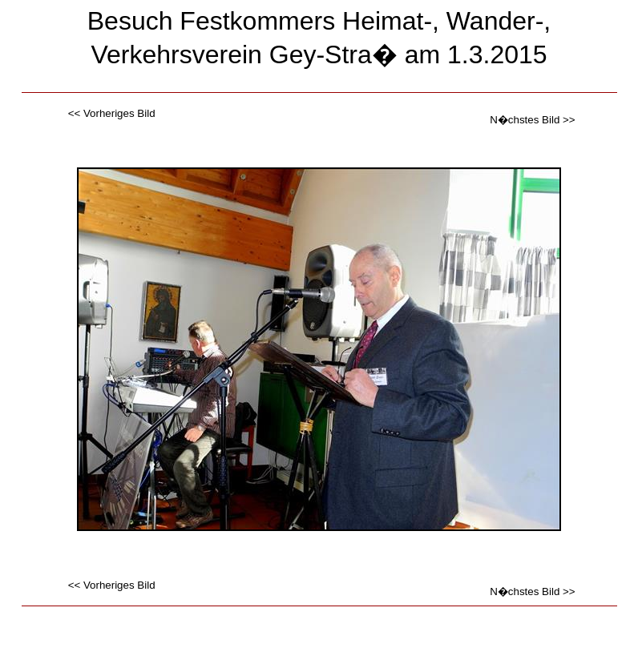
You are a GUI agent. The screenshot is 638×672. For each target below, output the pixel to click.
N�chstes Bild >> (532, 120)
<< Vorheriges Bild (112, 113)
